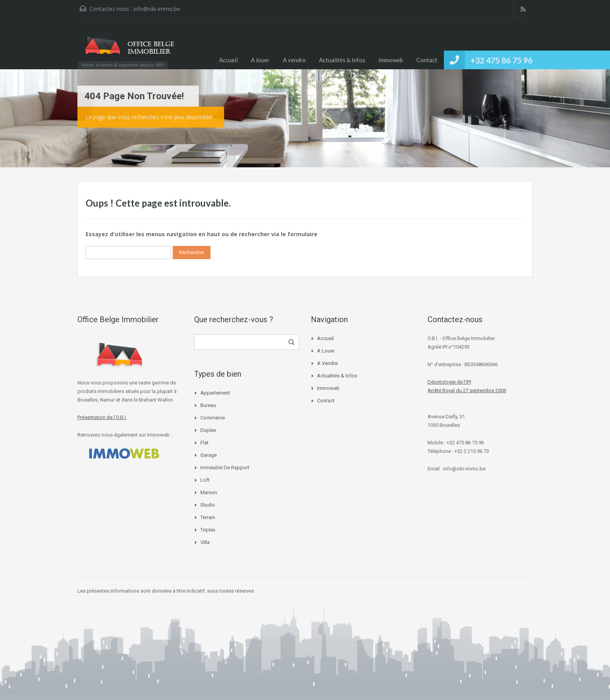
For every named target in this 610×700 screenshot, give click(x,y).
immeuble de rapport (225, 468)
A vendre (294, 60)
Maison (209, 492)
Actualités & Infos (342, 60)
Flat (204, 443)
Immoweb (391, 60)
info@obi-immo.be (157, 9)
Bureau (208, 405)
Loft (205, 480)
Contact (427, 60)
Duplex (208, 430)
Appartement (215, 393)
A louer (260, 60)
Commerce (213, 418)
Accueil (228, 60)
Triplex (208, 530)
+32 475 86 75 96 (501, 60)
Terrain (208, 517)
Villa (205, 542)
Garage (209, 455)
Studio (208, 505)
